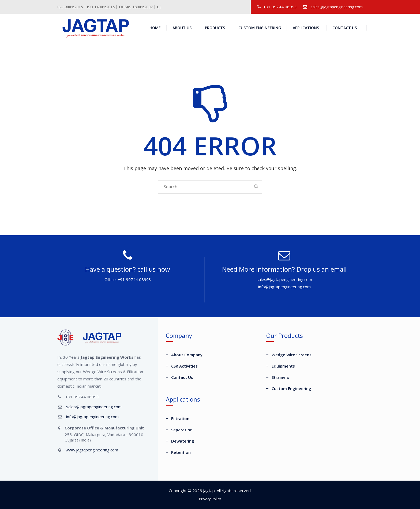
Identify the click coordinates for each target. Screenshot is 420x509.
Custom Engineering (260, 28)
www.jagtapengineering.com (92, 450)
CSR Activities (184, 366)
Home (155, 28)
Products (215, 28)
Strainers (280, 377)
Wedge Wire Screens (292, 355)
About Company (187, 355)
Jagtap (209, 491)
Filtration (180, 418)
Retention (181, 452)
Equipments (283, 366)
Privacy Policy (210, 499)
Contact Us (345, 28)
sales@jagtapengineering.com (337, 7)
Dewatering (183, 441)
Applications (306, 28)
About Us (182, 28)
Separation (182, 430)
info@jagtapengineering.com (92, 417)
